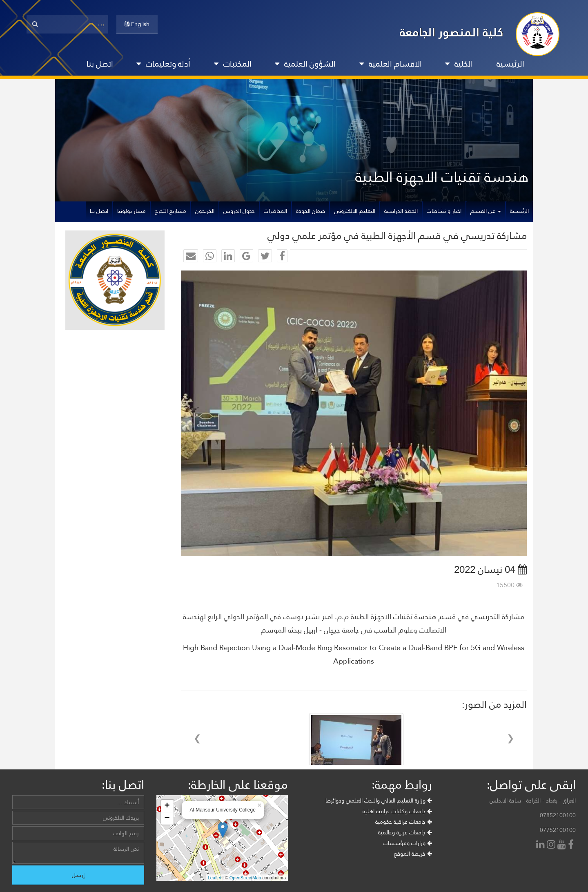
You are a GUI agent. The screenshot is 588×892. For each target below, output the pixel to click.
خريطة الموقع (413, 854)
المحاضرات (275, 211)
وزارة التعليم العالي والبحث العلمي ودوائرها (379, 800)
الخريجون (205, 211)
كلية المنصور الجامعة (452, 32)
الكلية (459, 64)
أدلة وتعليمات (163, 64)
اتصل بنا (100, 64)
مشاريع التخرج (170, 211)
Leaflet (215, 878)
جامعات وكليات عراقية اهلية (397, 811)
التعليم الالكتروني (355, 211)
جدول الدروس (239, 211)
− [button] (167, 818)
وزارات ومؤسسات (408, 843)
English (137, 24)
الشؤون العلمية (305, 64)
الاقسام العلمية (391, 64)
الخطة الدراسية (401, 211)
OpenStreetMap (245, 878)
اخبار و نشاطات (444, 211)
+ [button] (167, 806)
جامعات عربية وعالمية (405, 832)
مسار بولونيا (131, 211)
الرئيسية (510, 64)
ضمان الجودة (311, 211)
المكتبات (233, 64)
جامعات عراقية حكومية (404, 822)
